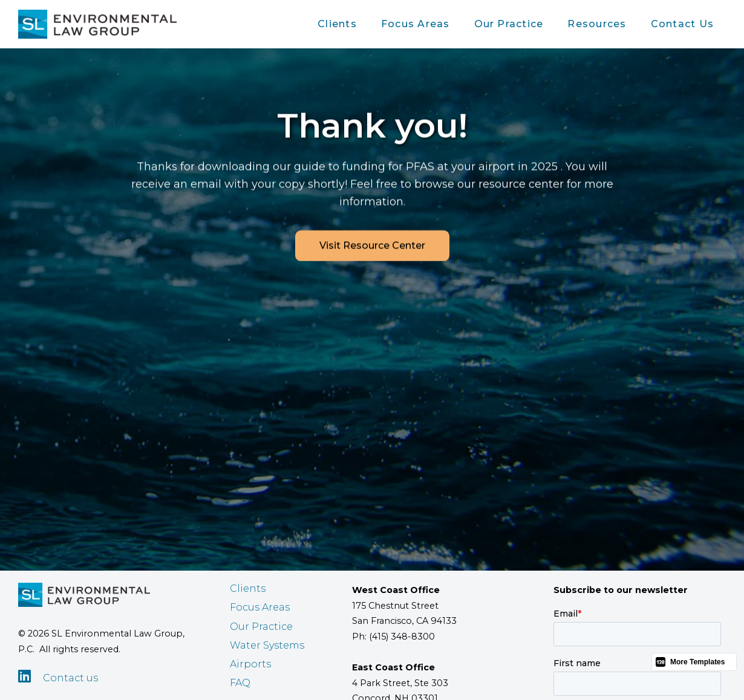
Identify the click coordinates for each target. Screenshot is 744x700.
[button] (337, 24)
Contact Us (682, 24)
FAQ (240, 683)
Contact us (70, 678)
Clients (337, 24)
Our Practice (509, 24)
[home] (97, 24)
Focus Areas (416, 24)
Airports (250, 664)
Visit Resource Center (372, 246)
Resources (597, 24)
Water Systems (267, 645)
